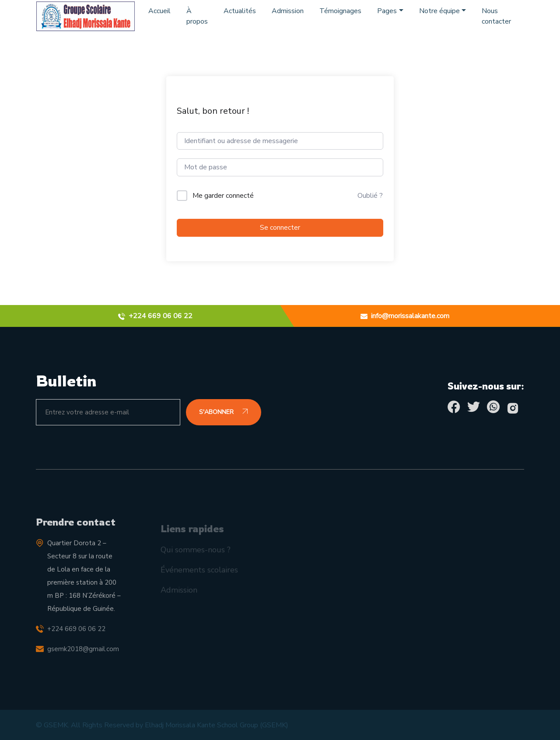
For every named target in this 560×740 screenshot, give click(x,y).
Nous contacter (496, 16)
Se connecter (280, 228)
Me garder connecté (223, 196)
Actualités (240, 11)
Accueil (159, 11)
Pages (387, 11)
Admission (288, 11)
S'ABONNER (224, 412)
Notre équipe (439, 11)
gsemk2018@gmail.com (83, 656)
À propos (197, 16)
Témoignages (340, 11)
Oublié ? (370, 196)
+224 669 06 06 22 (76, 636)
